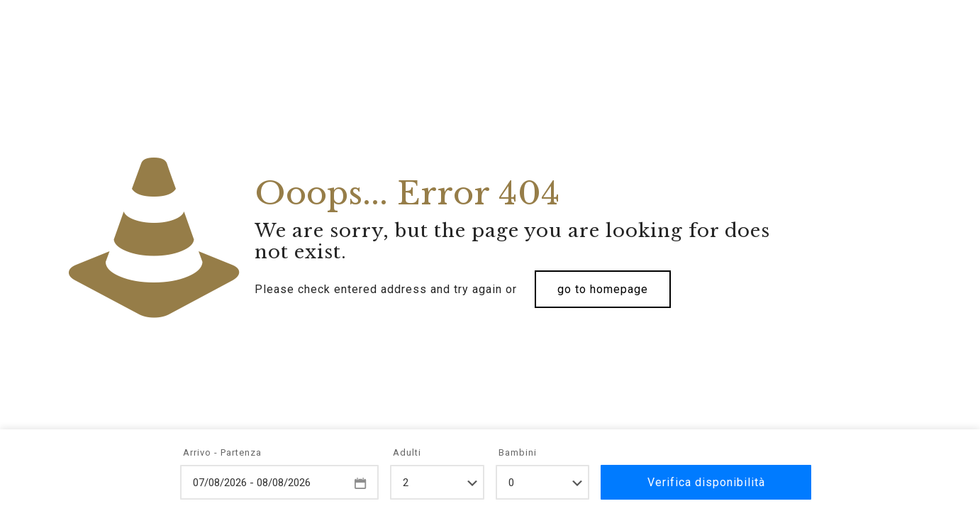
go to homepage (603, 289)
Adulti (407, 452)
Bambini (518, 452)
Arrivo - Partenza (222, 452)
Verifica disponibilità (706, 482)
